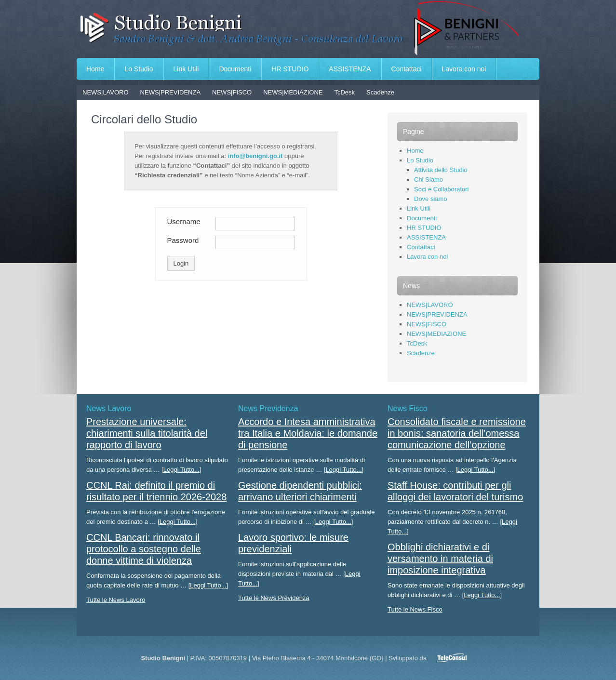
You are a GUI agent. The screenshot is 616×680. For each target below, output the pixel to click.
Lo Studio (139, 69)
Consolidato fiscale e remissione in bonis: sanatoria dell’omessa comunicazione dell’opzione (457, 433)
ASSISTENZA (350, 69)
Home (95, 69)
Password (183, 240)
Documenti (235, 69)
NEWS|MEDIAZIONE (293, 92)
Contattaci (407, 69)
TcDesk (344, 92)
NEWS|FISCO (232, 92)
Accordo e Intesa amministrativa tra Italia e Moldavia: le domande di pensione (308, 433)
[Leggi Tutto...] (181, 470)
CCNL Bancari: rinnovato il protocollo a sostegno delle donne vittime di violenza (144, 549)
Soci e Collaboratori (441, 189)
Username (184, 221)
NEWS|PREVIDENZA (170, 92)
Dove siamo (431, 199)
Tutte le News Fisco (415, 609)
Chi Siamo (429, 180)
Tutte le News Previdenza (274, 598)
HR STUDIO (290, 69)
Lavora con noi (464, 69)
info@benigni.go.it (255, 156)
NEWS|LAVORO (106, 92)
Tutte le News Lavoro (116, 600)
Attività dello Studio (441, 170)
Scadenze (380, 92)
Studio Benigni (308, 29)
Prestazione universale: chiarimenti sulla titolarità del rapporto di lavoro (147, 433)
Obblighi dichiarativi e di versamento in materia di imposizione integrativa (440, 559)
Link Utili (186, 69)
